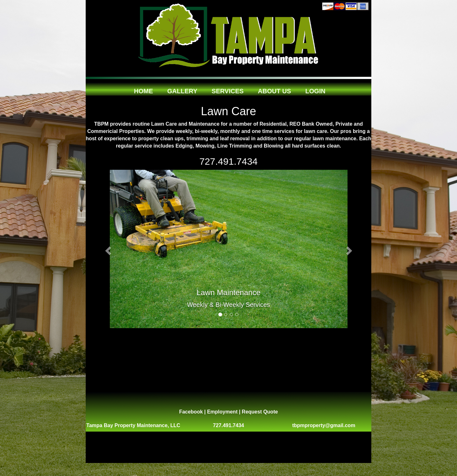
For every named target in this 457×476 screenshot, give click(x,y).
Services (228, 89)
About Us (275, 89)
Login (315, 89)
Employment (222, 412)
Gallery (182, 89)
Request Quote (260, 412)
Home (143, 89)
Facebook (191, 412)
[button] (107, 249)
